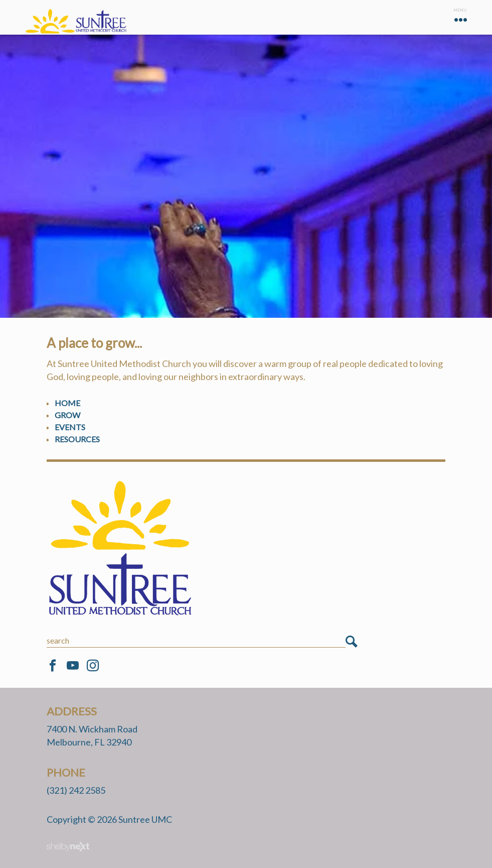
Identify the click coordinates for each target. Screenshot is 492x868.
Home (67, 403)
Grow (67, 415)
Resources (77, 439)
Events (70, 427)
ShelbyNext (68, 847)
